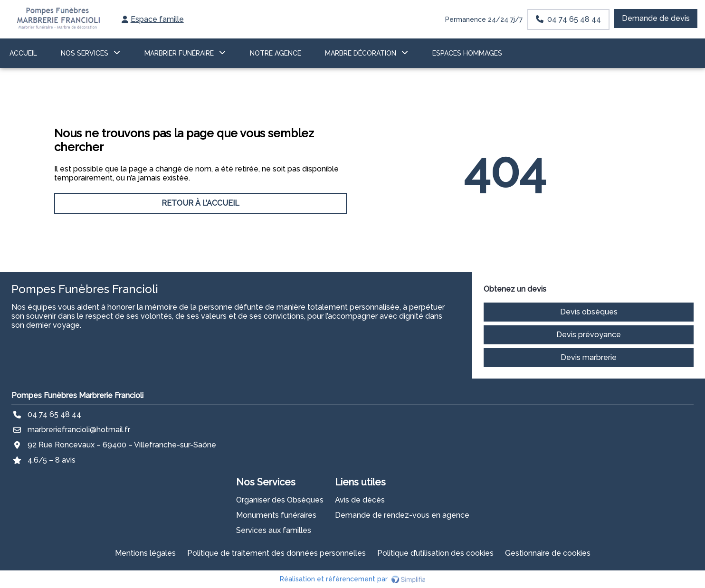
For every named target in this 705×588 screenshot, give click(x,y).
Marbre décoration (361, 53)
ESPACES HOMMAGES (467, 53)
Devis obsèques (589, 312)
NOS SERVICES (85, 53)
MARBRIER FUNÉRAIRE (179, 53)
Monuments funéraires (276, 515)
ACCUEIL (23, 53)
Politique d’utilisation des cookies (435, 553)
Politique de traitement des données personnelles (276, 553)
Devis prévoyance (589, 335)
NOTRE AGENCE (276, 53)
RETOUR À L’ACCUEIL (200, 203)
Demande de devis (656, 18)
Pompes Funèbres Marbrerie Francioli (77, 395)
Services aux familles (274, 530)
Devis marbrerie (589, 357)
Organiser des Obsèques (280, 500)
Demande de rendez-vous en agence (402, 515)
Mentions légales (145, 553)
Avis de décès (360, 500)
